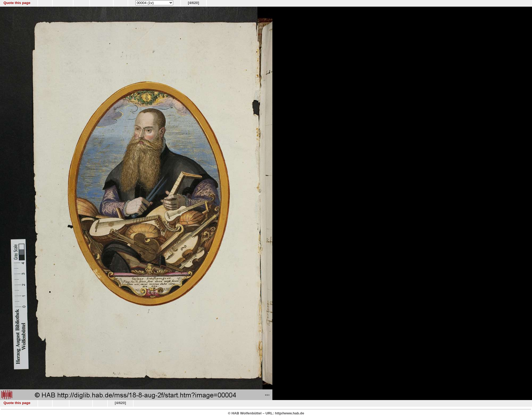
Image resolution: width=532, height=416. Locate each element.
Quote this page (17, 3)
